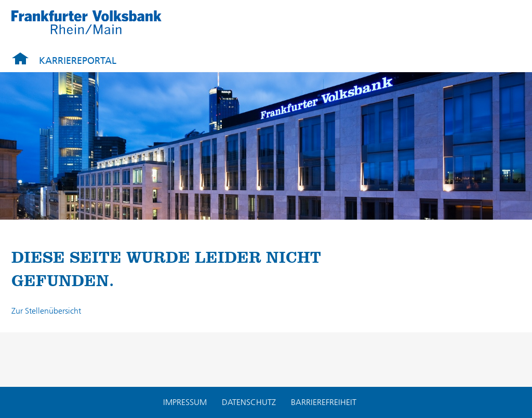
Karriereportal (78, 61)
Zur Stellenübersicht (46, 311)
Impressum (185, 402)
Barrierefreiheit (324, 402)
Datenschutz (249, 402)
